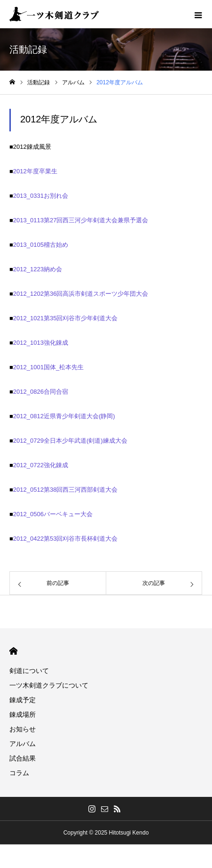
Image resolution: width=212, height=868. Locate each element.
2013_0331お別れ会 (41, 196)
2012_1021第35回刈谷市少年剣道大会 (66, 318)
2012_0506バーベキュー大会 (53, 514)
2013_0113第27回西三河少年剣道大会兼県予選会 (81, 220)
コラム (19, 773)
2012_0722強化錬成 (41, 465)
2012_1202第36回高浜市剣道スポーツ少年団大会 (81, 294)
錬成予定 (23, 700)
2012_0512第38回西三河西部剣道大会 (66, 490)
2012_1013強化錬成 (41, 343)
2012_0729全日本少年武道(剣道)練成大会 (70, 441)
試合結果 (23, 758)
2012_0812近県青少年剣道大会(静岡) (64, 416)
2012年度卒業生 (35, 171)
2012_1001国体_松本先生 (48, 367)
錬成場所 (23, 714)
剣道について (29, 671)
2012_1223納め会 (38, 269)
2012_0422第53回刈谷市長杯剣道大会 (66, 539)
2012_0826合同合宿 (41, 392)
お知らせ (23, 729)
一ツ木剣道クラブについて (49, 685)
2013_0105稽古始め (41, 245)
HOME (13, 651)
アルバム (23, 744)
